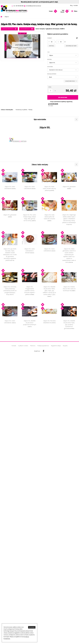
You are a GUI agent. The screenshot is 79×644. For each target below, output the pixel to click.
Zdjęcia (7, 17)
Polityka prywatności (43, 346)
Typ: (49, 52)
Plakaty (30, 110)
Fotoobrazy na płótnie (22, 110)
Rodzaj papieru (52, 74)
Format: (50, 38)
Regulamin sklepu (56, 346)
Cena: (50, 87)
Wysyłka (65, 346)
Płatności (33, 346)
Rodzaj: (50, 59)
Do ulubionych (27, 29)
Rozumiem (32, 627)
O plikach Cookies (23, 346)
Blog (71, 5)
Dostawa (50, 67)
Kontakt (76, 5)
